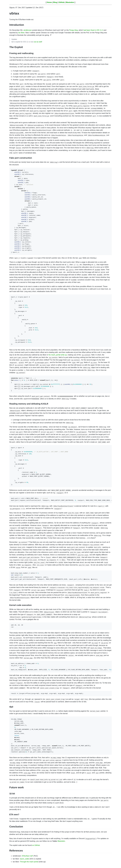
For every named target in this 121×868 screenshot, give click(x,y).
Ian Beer (21, 33)
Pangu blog (73, 30)
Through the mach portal (29, 862)
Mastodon (70, 2)
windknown (28, 30)
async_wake (25, 859)
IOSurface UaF (28, 856)
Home (49, 2)
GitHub (61, 2)
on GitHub (36, 845)
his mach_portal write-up (58, 355)
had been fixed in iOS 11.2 (93, 30)
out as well (38, 42)
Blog (55, 2)
